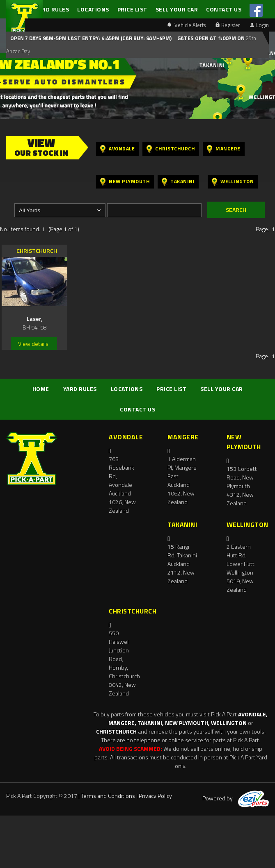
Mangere (224, 149)
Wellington (233, 182)
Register (228, 25)
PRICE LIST (132, 9)
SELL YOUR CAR (177, 9)
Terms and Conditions (108, 796)
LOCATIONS (93, 9)
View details (33, 344)
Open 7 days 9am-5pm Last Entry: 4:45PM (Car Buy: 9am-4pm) (91, 38)
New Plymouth (125, 182)
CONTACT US (224, 9)
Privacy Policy (155, 796)
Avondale (117, 149)
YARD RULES (52, 9)
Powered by (236, 798)
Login (259, 25)
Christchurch (171, 149)
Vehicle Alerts (186, 25)
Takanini (178, 182)
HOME (41, 389)
